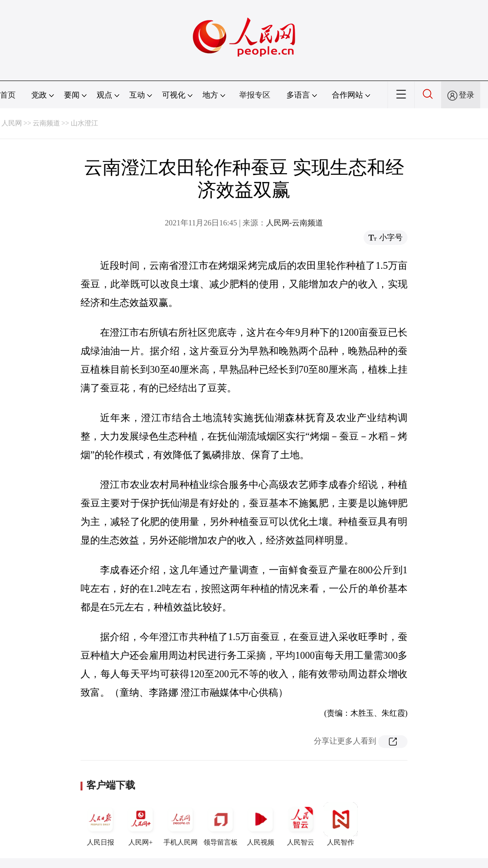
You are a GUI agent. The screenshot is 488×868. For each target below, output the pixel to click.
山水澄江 (84, 123)
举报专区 (255, 95)
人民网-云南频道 (295, 223)
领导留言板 (221, 824)
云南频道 (46, 123)
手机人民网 (181, 824)
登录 (467, 95)
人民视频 (261, 824)
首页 (8, 95)
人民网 (12, 123)
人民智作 (341, 824)
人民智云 (301, 824)
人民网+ (141, 824)
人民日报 (101, 824)
